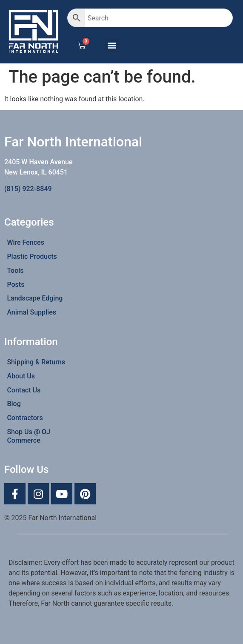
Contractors (25, 418)
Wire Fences (26, 242)
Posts (16, 285)
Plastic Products (32, 256)
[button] (112, 45)
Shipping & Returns (36, 362)
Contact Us (24, 390)
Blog (14, 404)
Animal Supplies (31, 312)
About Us (21, 376)
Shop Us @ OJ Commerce (29, 436)
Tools (15, 270)
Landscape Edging (35, 298)
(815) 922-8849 (28, 189)
